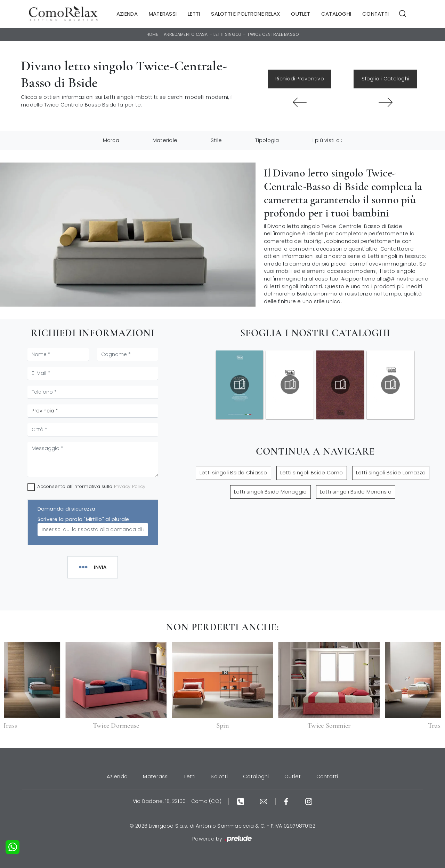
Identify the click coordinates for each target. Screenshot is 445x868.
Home (152, 34)
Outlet (301, 14)
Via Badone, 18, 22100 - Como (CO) (177, 801)
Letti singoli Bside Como (312, 473)
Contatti (375, 14)
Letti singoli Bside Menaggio (270, 492)
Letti (194, 14)
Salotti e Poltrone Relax (245, 14)
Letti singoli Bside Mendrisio (356, 492)
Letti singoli (227, 34)
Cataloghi (336, 14)
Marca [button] (111, 140)
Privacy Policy (130, 486)
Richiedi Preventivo (300, 79)
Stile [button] (216, 140)
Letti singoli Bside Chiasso (233, 473)
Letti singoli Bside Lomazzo (391, 473)
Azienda (127, 14)
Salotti (219, 776)
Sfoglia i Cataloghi (385, 79)
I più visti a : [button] (327, 140)
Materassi (163, 14)
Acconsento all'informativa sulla (91, 486)
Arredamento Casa (186, 34)
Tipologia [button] (267, 140)
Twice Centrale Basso (273, 34)
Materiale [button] (165, 140)
